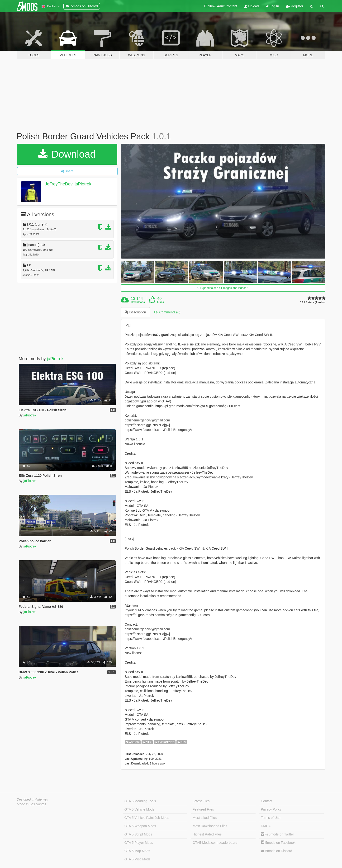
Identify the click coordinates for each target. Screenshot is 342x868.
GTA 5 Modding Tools (140, 801)
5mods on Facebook (278, 843)
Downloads (138, 302)
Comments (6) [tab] (167, 312)
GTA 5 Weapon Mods (140, 826)
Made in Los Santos (32, 804)
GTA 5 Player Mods (139, 843)
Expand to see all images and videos (223, 288)
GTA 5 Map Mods (137, 851)
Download (67, 154)
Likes (161, 302)
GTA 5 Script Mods (138, 834)
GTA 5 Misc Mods (137, 859)
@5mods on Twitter (277, 834)
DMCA (266, 826)
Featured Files (203, 809)
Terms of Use (271, 818)
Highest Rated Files (207, 834)
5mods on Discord (276, 851)
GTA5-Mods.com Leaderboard (215, 843)
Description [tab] (135, 312)
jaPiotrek (55, 359)
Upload (251, 6)
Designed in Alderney (33, 799)
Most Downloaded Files (210, 826)
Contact (266, 801)
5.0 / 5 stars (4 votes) (313, 302)
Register (294, 6)
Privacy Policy (271, 809)
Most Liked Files (205, 818)
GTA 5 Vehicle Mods (139, 809)
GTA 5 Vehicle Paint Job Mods (147, 818)
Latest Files (201, 801)
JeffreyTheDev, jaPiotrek (68, 184)
